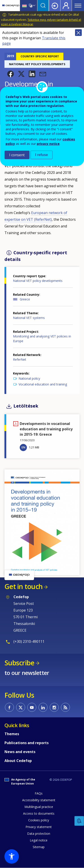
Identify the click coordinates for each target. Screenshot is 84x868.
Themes (12, 734)
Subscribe (19, 663)
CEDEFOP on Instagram (54, 707)
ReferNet (20, 359)
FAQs (39, 793)
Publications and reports (27, 743)
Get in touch (24, 586)
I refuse (42, 155)
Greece (25, 299)
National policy (29, 378)
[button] (11, 74)
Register (66, 6)
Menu (78, 6)
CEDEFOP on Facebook (9, 707)
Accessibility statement (39, 800)
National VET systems (29, 318)
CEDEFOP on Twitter (21, 707)
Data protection (39, 834)
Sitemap (39, 847)
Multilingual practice (39, 807)
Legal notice (39, 840)
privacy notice (48, 144)
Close (78, 33)
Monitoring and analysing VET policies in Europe (42, 339)
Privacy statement (39, 827)
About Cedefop (18, 761)
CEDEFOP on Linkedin (43, 707)
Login (55, 6)
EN (23, 447)
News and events (20, 752)
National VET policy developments (38, 281)
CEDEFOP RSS (65, 707)
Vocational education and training (43, 384)
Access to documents (39, 813)
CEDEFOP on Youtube (32, 707)
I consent (17, 155)
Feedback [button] (79, 821)
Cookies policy (39, 820)
